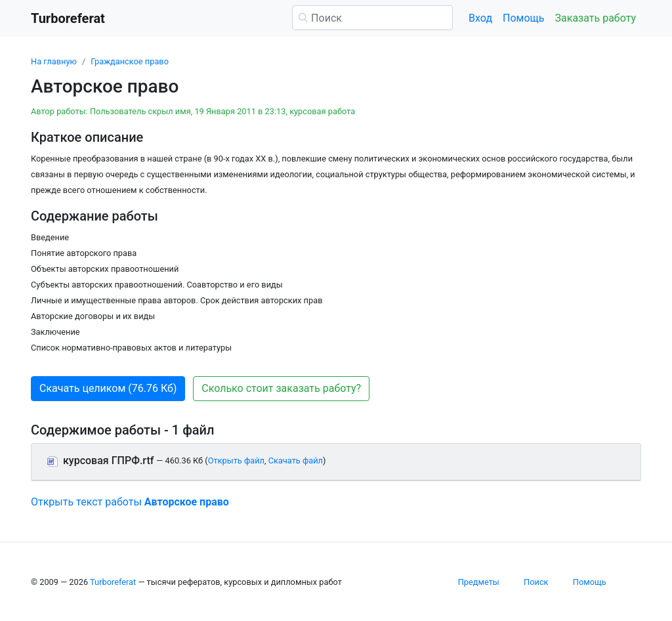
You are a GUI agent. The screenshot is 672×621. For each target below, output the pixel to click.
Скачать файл (296, 460)
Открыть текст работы (130, 502)
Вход (480, 18)
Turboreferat (113, 582)
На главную (54, 61)
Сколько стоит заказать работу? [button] (281, 388)
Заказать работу (596, 18)
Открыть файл (236, 460)
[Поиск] (372, 18)
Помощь (523, 18)
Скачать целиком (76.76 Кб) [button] (108, 388)
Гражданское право (130, 61)
